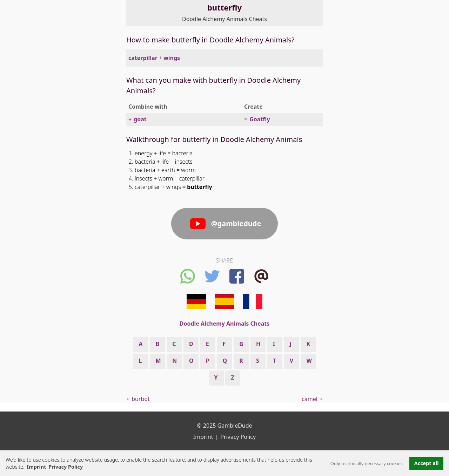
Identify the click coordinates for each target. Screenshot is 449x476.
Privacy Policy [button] (66, 467)
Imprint (36, 467)
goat (140, 119)
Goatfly (260, 119)
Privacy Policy (238, 437)
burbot (141, 399)
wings (172, 58)
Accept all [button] (427, 463)
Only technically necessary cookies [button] (367, 463)
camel (310, 399)
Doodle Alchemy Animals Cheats (224, 19)
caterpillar (143, 58)
